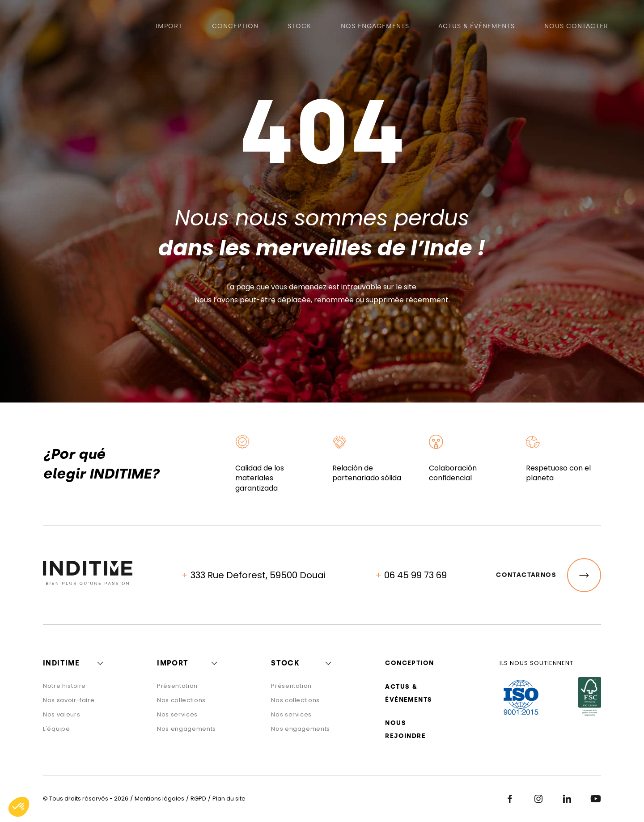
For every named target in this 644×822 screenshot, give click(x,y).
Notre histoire (64, 686)
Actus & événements (477, 27)
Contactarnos (549, 575)
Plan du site (229, 799)
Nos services (177, 714)
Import (169, 27)
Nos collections (181, 700)
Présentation (177, 686)
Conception (235, 27)
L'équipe (56, 729)
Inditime (61, 663)
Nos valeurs (61, 714)
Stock (299, 27)
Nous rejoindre (405, 729)
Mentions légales (159, 799)
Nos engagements (375, 27)
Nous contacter (576, 27)
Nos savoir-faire (69, 700)
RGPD (198, 799)
